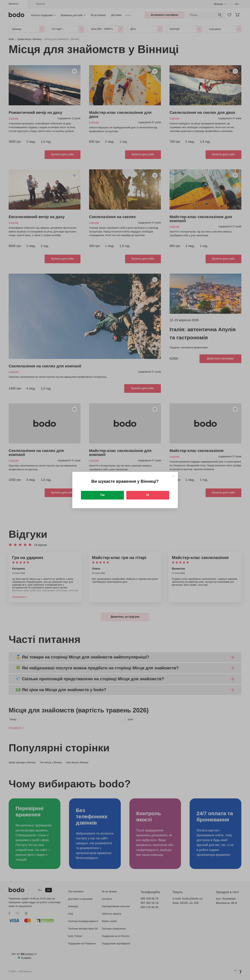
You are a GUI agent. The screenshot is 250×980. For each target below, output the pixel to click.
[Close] (173, 476)
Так (102, 495)
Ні (148, 495)
